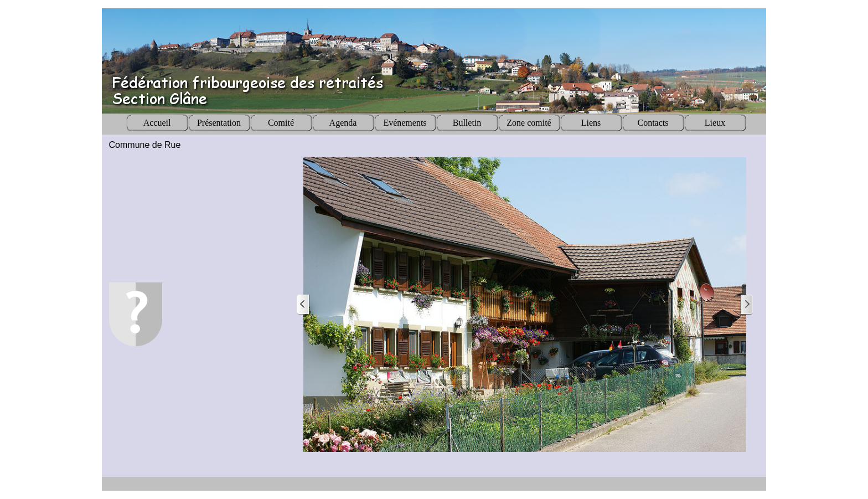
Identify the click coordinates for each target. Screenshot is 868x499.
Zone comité (529, 123)
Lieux (715, 123)
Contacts (653, 123)
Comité (281, 123)
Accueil (157, 123)
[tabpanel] (195, 145)
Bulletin (467, 123)
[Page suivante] (746, 305)
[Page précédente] (303, 305)
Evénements (405, 123)
